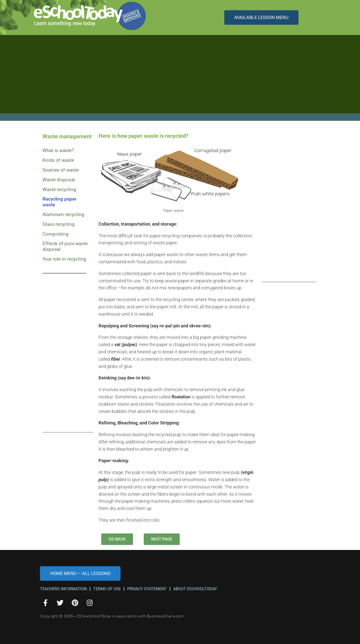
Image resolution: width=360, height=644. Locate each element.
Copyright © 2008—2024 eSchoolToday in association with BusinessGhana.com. (112, 616)
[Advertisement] (180, 77)
